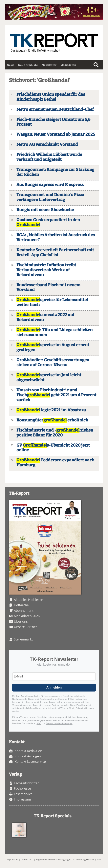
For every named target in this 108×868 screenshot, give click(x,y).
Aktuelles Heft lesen (29, 600)
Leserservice (23, 794)
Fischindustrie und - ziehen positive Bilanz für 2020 (55, 433)
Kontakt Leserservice (30, 762)
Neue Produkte (28, 65)
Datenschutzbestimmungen (59, 723)
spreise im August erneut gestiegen (53, 347)
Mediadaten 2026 (27, 616)
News (11, 65)
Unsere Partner (25, 627)
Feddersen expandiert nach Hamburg (55, 463)
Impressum (22, 799)
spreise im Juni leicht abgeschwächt (49, 378)
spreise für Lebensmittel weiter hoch (52, 302)
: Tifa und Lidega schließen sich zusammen (54, 332)
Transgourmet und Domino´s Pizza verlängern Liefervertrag (50, 197)
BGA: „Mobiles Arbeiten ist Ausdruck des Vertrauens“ (56, 237)
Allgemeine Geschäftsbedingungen (53, 859)
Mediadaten (68, 65)
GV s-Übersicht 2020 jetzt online (53, 448)
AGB (39, 723)
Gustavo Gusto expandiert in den (48, 222)
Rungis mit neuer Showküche (45, 210)
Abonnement (24, 611)
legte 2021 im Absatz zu (51, 410)
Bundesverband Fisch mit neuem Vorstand (48, 287)
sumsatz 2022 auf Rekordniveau (45, 317)
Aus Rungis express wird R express (50, 185)
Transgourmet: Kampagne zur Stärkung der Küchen (55, 172)
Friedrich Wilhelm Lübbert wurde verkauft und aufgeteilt (49, 157)
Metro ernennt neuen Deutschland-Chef (55, 110)
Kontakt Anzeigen (28, 756)
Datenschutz (27, 859)
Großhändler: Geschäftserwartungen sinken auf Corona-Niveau (53, 362)
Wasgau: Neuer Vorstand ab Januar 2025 (56, 134)
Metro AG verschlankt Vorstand (47, 145)
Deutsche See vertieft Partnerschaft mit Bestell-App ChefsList (55, 252)
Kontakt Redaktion (28, 751)
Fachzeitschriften (27, 783)
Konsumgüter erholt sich (52, 420)
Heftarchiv (22, 605)
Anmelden (54, 687)
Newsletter (49, 65)
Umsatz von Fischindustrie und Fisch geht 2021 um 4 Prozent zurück (56, 395)
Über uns (21, 621)
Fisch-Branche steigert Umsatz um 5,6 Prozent (53, 122)
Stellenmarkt (23, 639)
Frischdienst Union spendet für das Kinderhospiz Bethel (51, 97)
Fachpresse (22, 788)
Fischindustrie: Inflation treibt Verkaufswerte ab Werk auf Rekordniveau (46, 270)
